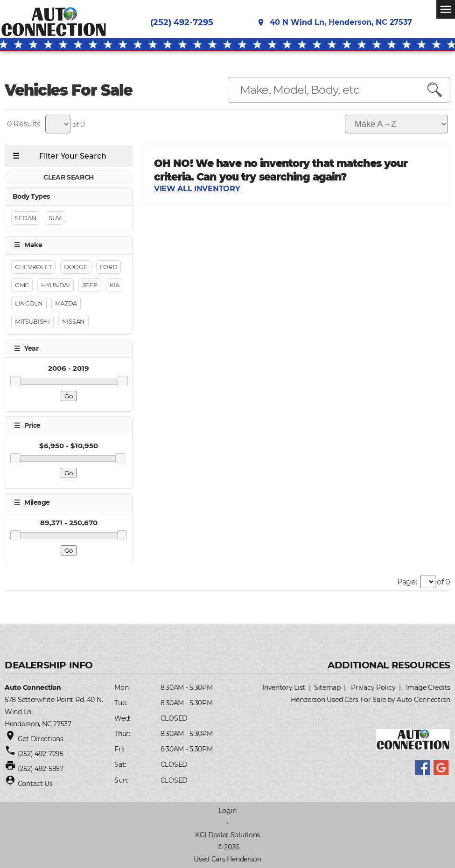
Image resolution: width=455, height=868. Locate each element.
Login (227, 811)
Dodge (76, 267)
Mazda (66, 303)
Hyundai (56, 285)
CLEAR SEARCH (69, 177)
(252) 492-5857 (41, 769)
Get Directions (41, 739)
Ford (109, 267)
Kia (115, 285)
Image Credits (428, 687)
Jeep (90, 285)
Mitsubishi (32, 321)
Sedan (26, 218)
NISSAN (73, 321)
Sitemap (327, 687)
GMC (22, 285)
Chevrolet (33, 267)
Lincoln (29, 303)
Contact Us (35, 784)
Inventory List (284, 687)
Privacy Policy (373, 687)
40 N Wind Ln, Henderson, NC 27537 (334, 23)
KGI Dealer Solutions (227, 835)
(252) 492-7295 (182, 23)
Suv (55, 218)
